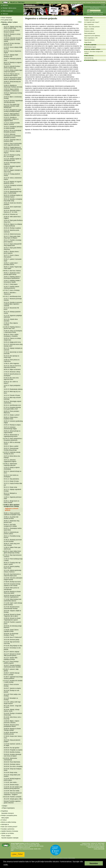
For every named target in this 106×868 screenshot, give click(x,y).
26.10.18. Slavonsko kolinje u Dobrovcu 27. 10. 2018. (12, 211)
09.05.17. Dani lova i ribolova (12, 271)
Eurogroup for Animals (28, 849)
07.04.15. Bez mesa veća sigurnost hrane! (11, 379)
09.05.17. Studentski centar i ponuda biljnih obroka (12, 274)
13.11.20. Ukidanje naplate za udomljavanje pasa (12, 160)
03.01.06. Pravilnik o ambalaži (13, 797)
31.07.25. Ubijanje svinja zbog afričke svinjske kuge (13, 27)
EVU (21, 849)
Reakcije (5, 24)
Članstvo (94, 2)
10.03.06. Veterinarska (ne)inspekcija (10, 759)
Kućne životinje (73, 2)
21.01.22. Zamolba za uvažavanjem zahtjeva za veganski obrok (11, 119)
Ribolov (67, 2)
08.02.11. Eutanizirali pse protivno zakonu (11, 533)
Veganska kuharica (89, 40)
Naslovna (5, 5)
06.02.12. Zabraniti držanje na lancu (12, 472)
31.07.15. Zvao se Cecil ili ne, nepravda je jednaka (12, 367)
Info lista (98, 2)
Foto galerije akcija (7, 20)
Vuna (55, 2)
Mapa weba (89, 12)
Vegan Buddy (88, 42)
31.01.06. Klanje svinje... (11, 773)
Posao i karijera (6, 836)
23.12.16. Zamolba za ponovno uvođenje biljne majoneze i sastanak (13, 304)
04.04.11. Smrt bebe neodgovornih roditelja (10, 525)
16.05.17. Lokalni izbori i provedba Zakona (11, 264)
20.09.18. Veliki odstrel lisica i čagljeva (12, 217)
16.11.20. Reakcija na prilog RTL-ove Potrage (12, 156)
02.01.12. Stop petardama (11, 479)
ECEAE (36, 849)
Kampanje (88, 2)
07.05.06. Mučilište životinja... (12, 752)
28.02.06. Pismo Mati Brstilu (12, 762)
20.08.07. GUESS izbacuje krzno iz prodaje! (12, 674)
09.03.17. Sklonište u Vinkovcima (10, 293)
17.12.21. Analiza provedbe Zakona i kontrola (12, 124)
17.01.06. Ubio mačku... (11, 782)
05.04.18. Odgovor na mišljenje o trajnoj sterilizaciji (13, 225)
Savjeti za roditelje (89, 29)
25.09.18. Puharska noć (11, 214)
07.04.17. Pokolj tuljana (11, 284)
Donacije (103, 2)
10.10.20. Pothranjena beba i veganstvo (12, 163)
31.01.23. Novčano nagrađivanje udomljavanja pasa (13, 101)
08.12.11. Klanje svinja (10, 487)
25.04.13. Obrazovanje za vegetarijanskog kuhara (11, 435)
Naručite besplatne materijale (10, 838)
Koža (52, 2)
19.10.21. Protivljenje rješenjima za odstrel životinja (13, 127)
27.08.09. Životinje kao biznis (12, 582)
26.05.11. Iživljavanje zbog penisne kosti (12, 522)
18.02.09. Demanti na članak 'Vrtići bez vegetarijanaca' (12, 596)
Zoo (62, 2)
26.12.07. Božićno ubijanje (12, 652)
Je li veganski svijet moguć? (92, 22)
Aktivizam (5, 14)
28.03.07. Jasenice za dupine (12, 688)
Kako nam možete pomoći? (9, 827)
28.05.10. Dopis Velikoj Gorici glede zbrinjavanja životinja (12, 552)
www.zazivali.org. (89, 58)
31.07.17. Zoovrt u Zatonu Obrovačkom (11, 256)
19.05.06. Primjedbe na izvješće (13, 750)
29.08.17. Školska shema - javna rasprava (12, 252)
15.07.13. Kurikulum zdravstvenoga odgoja (10, 428)
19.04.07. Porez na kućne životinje (11, 685)
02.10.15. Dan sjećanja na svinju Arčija (11, 357)
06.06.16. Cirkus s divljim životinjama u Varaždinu (11, 335)
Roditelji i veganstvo (90, 20)
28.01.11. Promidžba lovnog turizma (12, 537)
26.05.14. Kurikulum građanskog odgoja (13, 422)
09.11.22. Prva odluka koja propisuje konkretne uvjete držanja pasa (12, 106)
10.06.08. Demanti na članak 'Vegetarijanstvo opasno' (12, 619)
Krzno (49, 2)
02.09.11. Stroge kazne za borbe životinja (11, 502)
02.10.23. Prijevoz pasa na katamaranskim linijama (12, 75)
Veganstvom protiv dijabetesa (92, 36)
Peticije (84, 2)
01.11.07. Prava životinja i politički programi (11, 662)
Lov (64, 2)
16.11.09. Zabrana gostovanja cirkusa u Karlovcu (12, 571)
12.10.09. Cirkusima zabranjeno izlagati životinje (13, 579)
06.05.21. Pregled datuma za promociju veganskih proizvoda (13, 148)
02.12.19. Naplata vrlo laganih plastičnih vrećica (12, 182)
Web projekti (5, 818)
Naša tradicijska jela (90, 33)
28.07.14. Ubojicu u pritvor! (12, 415)
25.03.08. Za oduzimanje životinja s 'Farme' (11, 634)
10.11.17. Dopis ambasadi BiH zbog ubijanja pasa (13, 245)
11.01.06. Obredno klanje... (12, 785)
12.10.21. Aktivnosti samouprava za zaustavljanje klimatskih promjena (12, 136)
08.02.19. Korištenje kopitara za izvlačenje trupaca (13, 196)
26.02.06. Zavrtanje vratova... (12, 764)
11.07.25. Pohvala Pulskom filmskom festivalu (12, 31)
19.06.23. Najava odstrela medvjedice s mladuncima (11, 90)
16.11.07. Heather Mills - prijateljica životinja (11, 658)
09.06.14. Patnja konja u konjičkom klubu (11, 418)
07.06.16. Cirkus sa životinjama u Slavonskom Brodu (13, 332)
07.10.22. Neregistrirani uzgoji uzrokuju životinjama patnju (12, 111)
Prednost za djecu (89, 31)
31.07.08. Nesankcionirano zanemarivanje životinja (12, 608)
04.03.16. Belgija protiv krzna (12, 342)
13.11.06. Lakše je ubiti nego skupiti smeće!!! (12, 703)
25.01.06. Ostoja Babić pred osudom (12, 776)
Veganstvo (39, 2)
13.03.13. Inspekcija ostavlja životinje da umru (12, 453)
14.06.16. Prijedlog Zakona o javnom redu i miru (12, 328)
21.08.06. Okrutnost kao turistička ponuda (11, 733)
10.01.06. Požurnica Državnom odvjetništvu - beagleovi (13, 794)
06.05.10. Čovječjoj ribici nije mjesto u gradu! (12, 563)
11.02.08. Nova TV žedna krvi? (13, 637)
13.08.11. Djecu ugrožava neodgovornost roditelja (12, 505)
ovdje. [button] (6, 865)
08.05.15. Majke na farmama (12, 369)
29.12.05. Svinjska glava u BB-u (13, 799)
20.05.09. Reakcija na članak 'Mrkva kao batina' (12, 592)
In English (103, 5)
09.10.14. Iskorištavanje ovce (12, 405)
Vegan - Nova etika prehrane (92, 27)
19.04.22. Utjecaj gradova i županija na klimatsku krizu (12, 114)
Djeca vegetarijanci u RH (91, 38)
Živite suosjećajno (8, 11)
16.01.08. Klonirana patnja (11, 640)
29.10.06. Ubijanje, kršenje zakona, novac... (12, 710)
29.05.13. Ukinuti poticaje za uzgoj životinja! (12, 432)
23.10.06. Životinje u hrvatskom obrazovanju (13, 714)
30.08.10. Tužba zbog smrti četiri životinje (12, 544)
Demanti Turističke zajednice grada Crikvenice (12, 802)
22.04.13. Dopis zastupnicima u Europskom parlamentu (13, 439)
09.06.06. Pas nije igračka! (12, 748)
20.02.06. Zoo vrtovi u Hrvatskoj (13, 766)
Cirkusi (59, 2)
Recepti (80, 2)
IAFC (39, 849)
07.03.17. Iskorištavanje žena (12, 296)
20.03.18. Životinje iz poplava (12, 228)
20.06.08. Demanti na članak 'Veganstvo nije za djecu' (12, 615)
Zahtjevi (5, 806)
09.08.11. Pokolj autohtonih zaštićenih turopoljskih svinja (12, 514)
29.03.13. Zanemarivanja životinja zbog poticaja (11, 449)
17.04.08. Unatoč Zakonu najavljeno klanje (11, 631)
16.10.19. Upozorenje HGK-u (12, 189)
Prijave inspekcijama (9, 808)
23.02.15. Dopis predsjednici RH (12, 386)
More (80, 22)
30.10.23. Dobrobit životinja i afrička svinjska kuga (12, 67)
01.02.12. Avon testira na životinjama (11, 476)
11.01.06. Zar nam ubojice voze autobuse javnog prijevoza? (13, 788)
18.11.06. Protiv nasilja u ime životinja (12, 695)
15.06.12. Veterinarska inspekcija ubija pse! (10, 464)
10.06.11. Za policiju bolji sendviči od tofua (11, 518)
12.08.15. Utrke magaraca (11, 363)
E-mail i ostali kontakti (99, 849)
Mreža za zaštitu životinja (9, 822)
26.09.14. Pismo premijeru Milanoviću (11, 412)
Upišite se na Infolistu (8, 833)
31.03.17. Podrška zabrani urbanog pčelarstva (11, 287)
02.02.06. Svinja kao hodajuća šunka (13, 770)
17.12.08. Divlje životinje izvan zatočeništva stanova (13, 600)
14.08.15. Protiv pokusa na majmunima (12, 360)
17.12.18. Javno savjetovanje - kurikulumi (13, 208)
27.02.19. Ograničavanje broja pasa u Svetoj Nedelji (13, 192)
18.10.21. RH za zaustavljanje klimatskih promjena (12, 131)
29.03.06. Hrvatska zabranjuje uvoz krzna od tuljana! (12, 755)
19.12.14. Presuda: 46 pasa (12, 395)
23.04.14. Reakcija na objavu (12, 425)
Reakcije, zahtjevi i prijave (9, 22)
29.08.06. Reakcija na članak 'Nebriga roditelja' (12, 729)
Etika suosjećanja (89, 24)
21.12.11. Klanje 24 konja (11, 481)
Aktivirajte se (5, 824)
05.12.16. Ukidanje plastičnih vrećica (12, 312)
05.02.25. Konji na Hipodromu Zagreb (12, 52)
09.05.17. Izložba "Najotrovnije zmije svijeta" (13, 268)
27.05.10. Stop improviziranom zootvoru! (13, 556)
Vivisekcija (44, 2)
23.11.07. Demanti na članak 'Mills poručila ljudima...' (12, 655)
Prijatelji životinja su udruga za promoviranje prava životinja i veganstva (95, 8)
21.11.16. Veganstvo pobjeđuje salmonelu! (13, 316)
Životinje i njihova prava (9, 8)
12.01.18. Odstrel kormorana (12, 234)
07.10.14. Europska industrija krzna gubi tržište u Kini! (12, 408)
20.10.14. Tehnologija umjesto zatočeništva (12, 402)
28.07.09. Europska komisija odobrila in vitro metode (12, 585)
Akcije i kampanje (6, 18)
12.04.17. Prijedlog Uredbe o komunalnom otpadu (12, 281)
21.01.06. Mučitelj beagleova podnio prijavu (12, 779)
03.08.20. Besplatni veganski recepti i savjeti (12, 167)
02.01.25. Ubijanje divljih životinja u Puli (11, 56)
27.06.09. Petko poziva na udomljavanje (11, 589)
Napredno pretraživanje (98, 12)
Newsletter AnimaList (8, 813)
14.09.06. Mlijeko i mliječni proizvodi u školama (11, 722)
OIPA (12, 850)
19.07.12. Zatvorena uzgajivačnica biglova (10, 461)
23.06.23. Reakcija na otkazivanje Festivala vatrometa (13, 86)
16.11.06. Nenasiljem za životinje (11, 699)
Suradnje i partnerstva (8, 829)
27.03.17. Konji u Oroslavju (12, 290)
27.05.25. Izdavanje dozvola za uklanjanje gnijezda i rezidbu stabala (13, 40)
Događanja (5, 811)
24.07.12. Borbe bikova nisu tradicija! (12, 457)
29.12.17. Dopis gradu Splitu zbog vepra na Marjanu (12, 237)
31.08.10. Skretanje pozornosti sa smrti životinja (13, 541)
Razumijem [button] (94, 863)
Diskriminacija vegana (90, 47)
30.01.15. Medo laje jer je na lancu (12, 392)
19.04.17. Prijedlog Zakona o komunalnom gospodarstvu (12, 277)
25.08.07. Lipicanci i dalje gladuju (11, 670)
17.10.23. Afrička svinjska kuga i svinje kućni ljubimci (13, 71)
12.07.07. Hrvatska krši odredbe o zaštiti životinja (13, 681)
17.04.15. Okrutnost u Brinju (12, 372)
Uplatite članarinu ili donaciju (10, 831)
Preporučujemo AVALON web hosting (95, 14)
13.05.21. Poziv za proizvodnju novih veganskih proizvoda (13, 144)
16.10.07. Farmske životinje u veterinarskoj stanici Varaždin (12, 666)
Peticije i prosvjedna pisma (9, 815)
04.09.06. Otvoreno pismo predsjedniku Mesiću (11, 726)
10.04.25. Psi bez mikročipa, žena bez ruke (12, 44)
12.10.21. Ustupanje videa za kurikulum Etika (12, 140)
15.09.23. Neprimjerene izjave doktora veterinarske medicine (13, 79)
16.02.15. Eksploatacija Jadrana (13, 389)
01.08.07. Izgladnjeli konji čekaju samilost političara (13, 678)
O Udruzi (4, 820)
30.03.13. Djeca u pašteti (11, 446)
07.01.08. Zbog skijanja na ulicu (13, 646)
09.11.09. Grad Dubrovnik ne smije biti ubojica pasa (12, 575)
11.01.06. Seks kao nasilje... (12, 791)
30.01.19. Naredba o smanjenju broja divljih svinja (13, 200)
